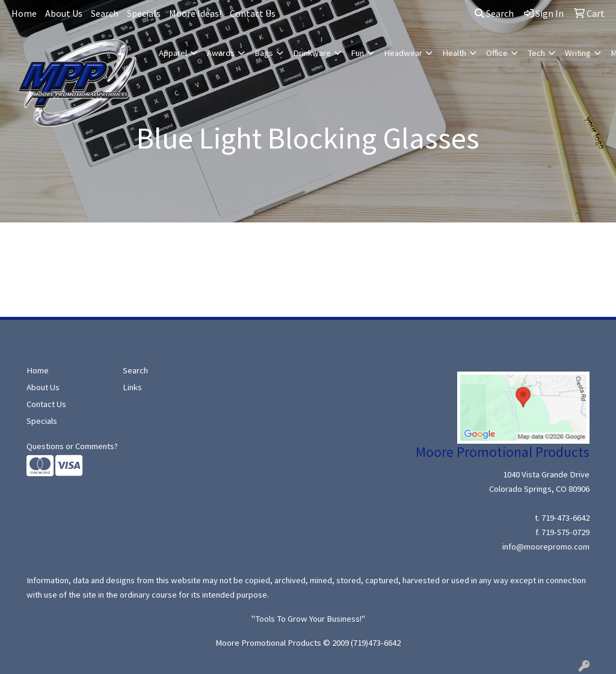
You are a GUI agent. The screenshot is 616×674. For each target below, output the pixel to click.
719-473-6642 (565, 518)
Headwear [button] (403, 53)
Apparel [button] (173, 53)
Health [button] (454, 53)
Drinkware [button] (312, 53)
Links (132, 387)
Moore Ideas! (195, 13)
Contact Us (253, 13)
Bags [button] (264, 53)
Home (24, 13)
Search (105, 13)
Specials (144, 13)
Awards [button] (221, 53)
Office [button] (497, 53)
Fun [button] (357, 53)
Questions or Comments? (72, 446)
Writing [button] (578, 53)
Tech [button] (536, 53)
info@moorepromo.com (546, 547)
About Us (64, 13)
